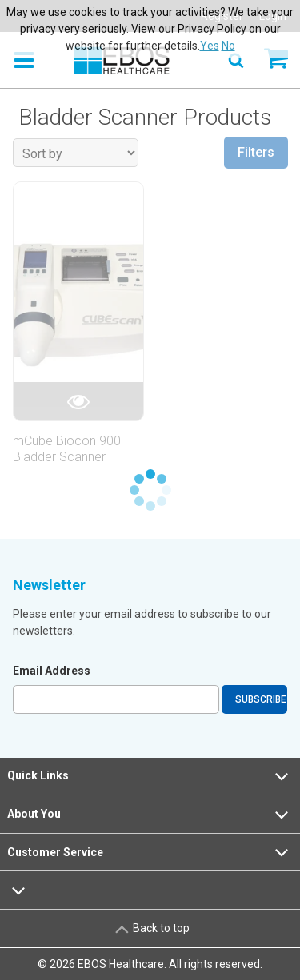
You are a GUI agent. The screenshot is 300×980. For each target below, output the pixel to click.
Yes (210, 46)
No (228, 46)
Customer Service (150, 852)
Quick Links (150, 776)
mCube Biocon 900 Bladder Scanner (67, 448)
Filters (256, 152)
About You (150, 815)
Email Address (52, 671)
